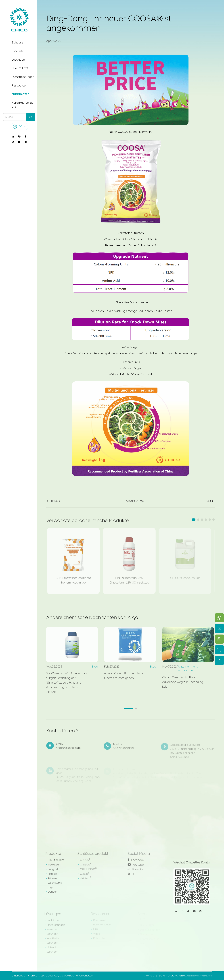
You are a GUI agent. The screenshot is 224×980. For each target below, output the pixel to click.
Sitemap (149, 976)
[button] (194, 520)
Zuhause (18, 43)
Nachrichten (21, 94)
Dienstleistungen (23, 77)
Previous (53, 501)
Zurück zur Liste (133, 501)
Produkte (18, 51)
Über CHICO (20, 68)
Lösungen (18, 60)
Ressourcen (20, 86)
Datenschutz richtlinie (172, 976)
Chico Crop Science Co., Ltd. (47, 976)
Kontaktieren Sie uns (23, 105)
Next (210, 501)
